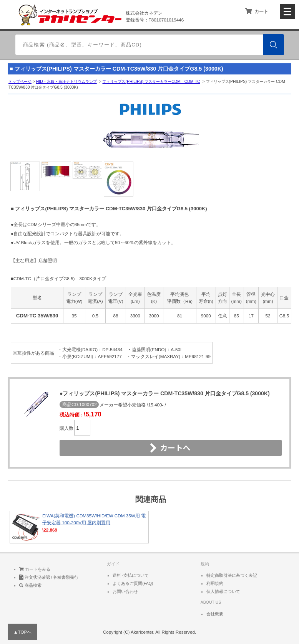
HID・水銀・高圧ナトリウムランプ (66, 82)
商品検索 (30, 585)
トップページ (20, 82)
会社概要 (215, 614)
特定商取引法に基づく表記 (232, 575)
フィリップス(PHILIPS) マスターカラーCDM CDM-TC (151, 82)
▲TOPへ (22, 632)
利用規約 (215, 583)
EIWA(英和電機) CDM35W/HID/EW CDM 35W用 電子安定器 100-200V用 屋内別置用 (79, 527)
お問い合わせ (125, 591)
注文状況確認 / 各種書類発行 (49, 577)
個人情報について (223, 591)
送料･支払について (131, 575)
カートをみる (35, 569)
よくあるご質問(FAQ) (133, 583)
